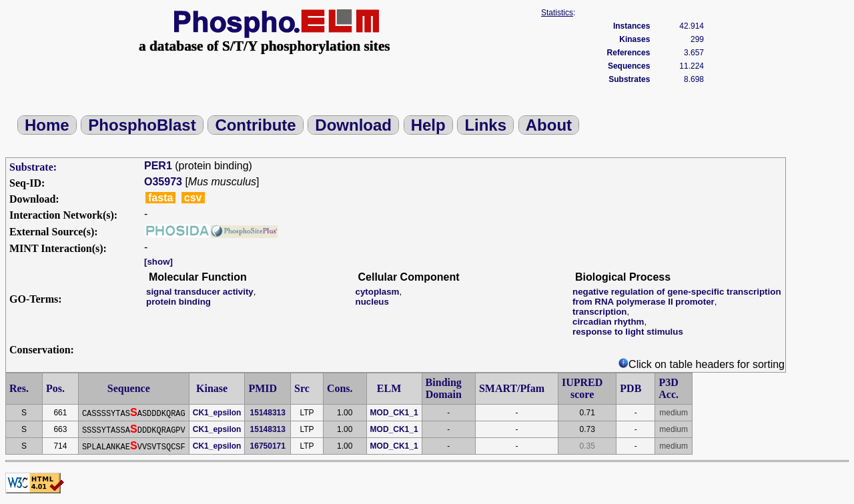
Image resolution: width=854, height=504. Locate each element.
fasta (160, 198)
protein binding (178, 302)
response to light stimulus (628, 332)
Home (47, 125)
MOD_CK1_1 (394, 413)
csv (193, 198)
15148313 (268, 413)
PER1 (158, 166)
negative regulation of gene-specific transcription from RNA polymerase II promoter (677, 297)
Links (485, 125)
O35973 (163, 182)
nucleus (372, 302)
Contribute (255, 125)
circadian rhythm (608, 322)
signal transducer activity (200, 292)
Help (428, 125)
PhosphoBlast (142, 125)
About (549, 125)
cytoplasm (377, 292)
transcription (599, 312)
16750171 (268, 446)
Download (353, 125)
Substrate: (33, 167)
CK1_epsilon (217, 413)
